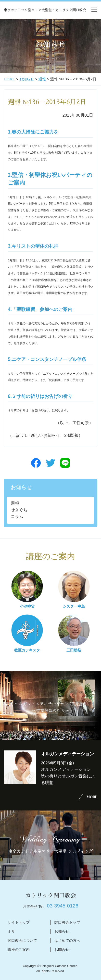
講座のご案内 (19, 949)
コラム (17, 517)
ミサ (11, 931)
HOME (9, 79)
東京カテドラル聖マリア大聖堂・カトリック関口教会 (45, 10)
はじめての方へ (67, 940)
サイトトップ (19, 922)
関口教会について (22, 940)
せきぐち (19, 510)
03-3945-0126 (63, 906)
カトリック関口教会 (51, 896)
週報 (42, 79)
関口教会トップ (67, 922)
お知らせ (27, 79)
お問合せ (62, 949)
